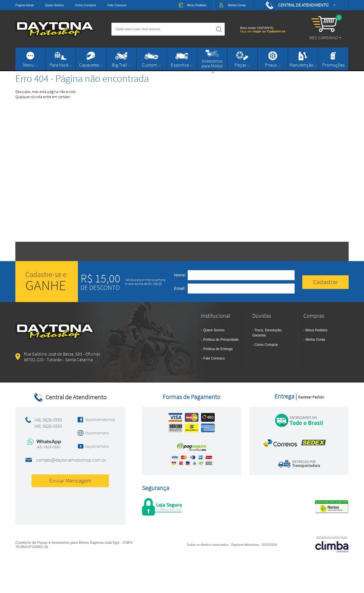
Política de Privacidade (221, 340)
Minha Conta (315, 340)
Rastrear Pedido (311, 397)
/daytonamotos (97, 433)
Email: (180, 288)
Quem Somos (54, 5)
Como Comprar (86, 5)
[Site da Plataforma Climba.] (332, 544)
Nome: (180, 275)
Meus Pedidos (317, 330)
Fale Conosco (117, 5)
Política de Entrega (218, 349)
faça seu (251, 31)
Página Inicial (24, 5)
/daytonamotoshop (98, 420)
